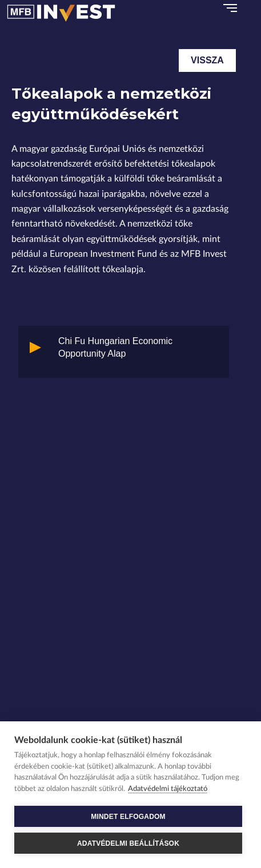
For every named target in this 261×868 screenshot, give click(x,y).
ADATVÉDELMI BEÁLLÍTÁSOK (128, 843)
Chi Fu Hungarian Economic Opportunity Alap (115, 347)
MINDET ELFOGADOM (128, 817)
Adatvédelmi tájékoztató (168, 789)
